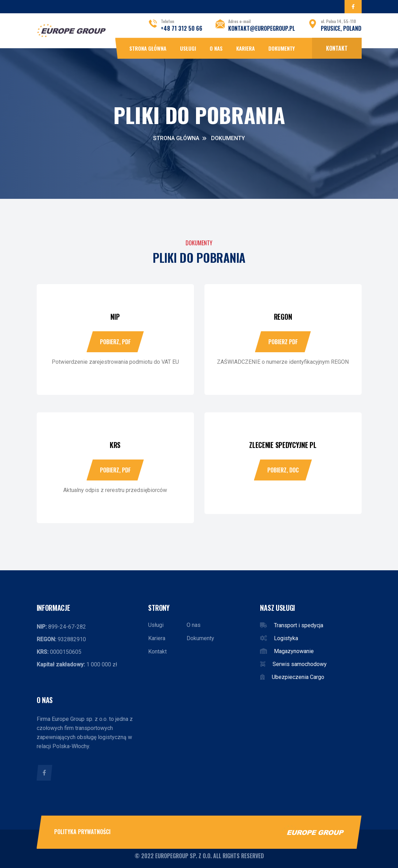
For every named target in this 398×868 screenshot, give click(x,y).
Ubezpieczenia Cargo (298, 677)
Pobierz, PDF (115, 342)
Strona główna (148, 48)
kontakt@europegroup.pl (262, 28)
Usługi (188, 48)
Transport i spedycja (299, 625)
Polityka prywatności (82, 832)
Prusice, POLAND (341, 28)
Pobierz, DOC (283, 470)
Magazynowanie (294, 651)
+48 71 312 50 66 (182, 28)
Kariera (245, 48)
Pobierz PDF (283, 342)
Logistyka (286, 638)
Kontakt (337, 48)
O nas (216, 48)
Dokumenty (282, 48)
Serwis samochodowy (300, 664)
